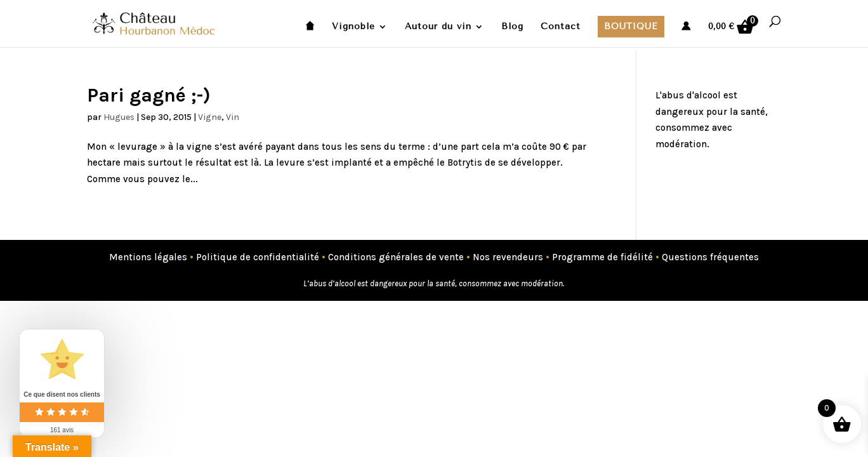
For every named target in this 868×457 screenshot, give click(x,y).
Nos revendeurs (508, 257)
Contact (561, 27)
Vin (233, 117)
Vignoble (353, 27)
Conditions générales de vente (396, 257)
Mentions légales (148, 257)
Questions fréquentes (710, 257)
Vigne (210, 117)
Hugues (119, 117)
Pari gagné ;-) (149, 95)
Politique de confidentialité (258, 257)
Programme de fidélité (602, 257)
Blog (512, 27)
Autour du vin (438, 27)
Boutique (631, 26)
